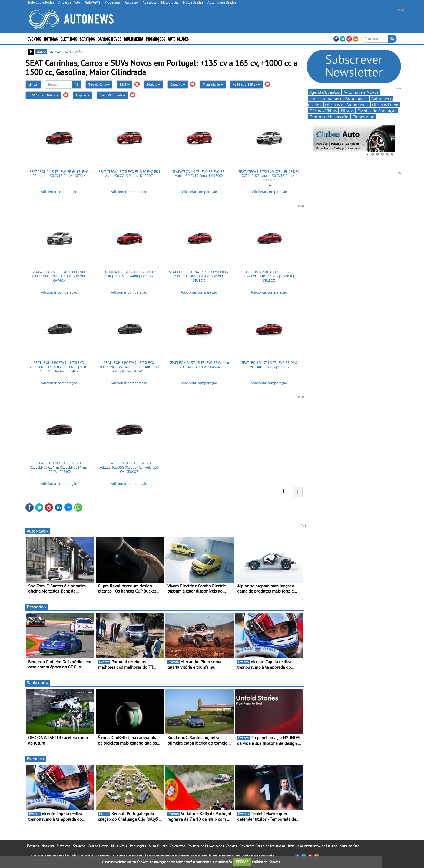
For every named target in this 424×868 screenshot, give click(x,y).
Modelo (154, 84)
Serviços (87, 38)
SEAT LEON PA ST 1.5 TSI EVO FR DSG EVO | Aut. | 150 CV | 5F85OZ (269, 365)
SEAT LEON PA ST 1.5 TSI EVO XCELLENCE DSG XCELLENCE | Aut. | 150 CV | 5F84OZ (129, 467)
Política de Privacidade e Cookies (212, 846)
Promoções (155, 38)
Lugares (83, 95)
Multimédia (134, 38)
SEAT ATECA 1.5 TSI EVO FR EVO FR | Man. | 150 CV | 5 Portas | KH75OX (199, 174)
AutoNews (38, 531)
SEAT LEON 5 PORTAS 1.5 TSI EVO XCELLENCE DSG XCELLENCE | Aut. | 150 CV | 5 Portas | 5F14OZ (129, 367)
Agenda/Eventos (325, 92)
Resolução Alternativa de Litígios (312, 846)
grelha (41, 51)
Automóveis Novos (361, 92)
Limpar (33, 84)
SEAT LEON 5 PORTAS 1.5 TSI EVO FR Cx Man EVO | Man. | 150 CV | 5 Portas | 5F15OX (199, 276)
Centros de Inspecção (329, 117)
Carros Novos (110, 38)
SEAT (125, 84)
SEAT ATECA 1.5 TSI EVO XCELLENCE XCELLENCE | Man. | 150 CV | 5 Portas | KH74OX (59, 276)
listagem (56, 51)
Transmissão (213, 84)
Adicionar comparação (59, 192)
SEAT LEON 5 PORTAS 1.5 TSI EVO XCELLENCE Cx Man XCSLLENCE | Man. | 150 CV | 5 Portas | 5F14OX (59, 367)
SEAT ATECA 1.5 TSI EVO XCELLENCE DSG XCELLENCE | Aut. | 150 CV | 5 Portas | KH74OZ (269, 176)
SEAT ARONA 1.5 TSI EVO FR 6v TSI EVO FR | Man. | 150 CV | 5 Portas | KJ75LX (59, 174)
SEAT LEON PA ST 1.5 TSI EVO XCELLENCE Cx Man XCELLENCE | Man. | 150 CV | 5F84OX (59, 467)
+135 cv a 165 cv (246, 84)
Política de (266, 862)
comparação (74, 51)
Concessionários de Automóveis (338, 98)
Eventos (34, 38)
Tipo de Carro (99, 84)
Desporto (37, 607)
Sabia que (38, 683)
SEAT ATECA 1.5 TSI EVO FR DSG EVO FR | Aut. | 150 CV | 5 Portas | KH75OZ (129, 174)
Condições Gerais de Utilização (262, 846)
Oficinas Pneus (386, 105)
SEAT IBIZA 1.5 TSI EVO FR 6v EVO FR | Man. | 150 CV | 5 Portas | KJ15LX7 (129, 274)
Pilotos (347, 111)
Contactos (177, 846)
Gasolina (178, 84)
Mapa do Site (349, 846)
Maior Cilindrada (112, 95)
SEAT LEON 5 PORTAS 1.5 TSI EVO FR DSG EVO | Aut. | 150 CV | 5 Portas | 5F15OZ (269, 276)
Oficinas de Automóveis (347, 105)
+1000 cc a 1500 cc (43, 95)
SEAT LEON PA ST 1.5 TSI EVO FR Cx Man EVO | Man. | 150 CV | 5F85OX (199, 365)
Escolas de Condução (377, 111)
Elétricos (69, 38)
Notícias (51, 38)
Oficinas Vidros (323, 111)
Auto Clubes (178, 38)
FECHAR (242, 862)
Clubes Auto (363, 117)
